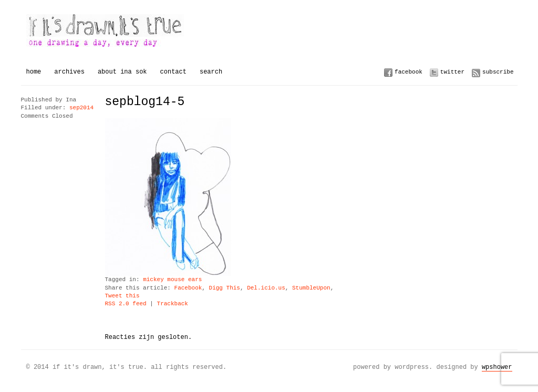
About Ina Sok (122, 72)
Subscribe (498, 72)
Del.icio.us (266, 288)
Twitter (452, 72)
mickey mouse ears (172, 280)
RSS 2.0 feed (126, 304)
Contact (173, 72)
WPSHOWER (497, 367)
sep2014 (81, 108)
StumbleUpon (311, 288)
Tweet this (122, 296)
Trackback (173, 304)
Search (211, 72)
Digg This (225, 288)
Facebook (408, 72)
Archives (69, 72)
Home (34, 72)
